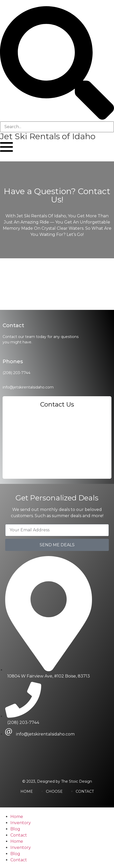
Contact (19, 835)
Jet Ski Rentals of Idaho (48, 136)
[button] (57, 64)
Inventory (21, 823)
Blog (15, 829)
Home (17, 817)
